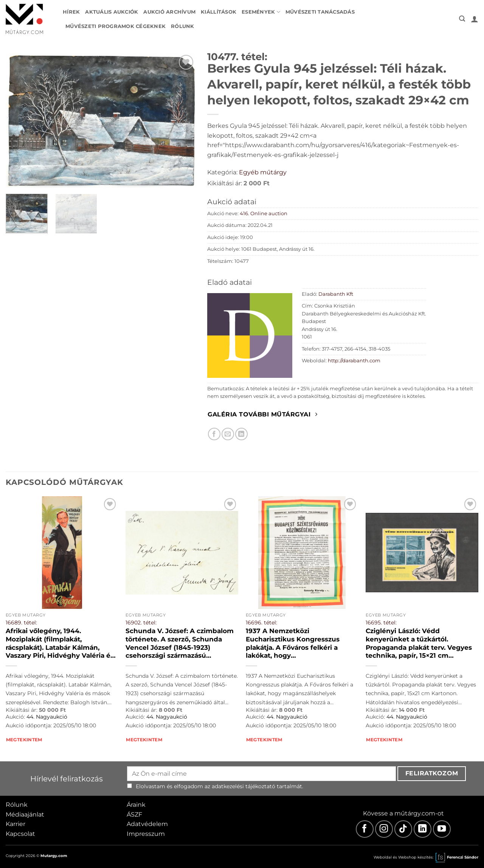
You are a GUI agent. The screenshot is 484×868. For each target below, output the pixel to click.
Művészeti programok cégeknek (116, 26)
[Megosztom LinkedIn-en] (241, 434)
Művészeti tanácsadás (320, 12)
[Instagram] (384, 829)
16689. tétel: (21, 623)
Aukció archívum (169, 12)
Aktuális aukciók (112, 12)
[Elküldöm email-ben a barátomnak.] (228, 434)
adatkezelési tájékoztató (244, 786)
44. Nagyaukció (47, 717)
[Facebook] (365, 829)
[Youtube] (442, 829)
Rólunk (183, 26)
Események (261, 12)
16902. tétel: (141, 623)
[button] (462, 19)
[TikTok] (403, 829)
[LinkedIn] (423, 829)
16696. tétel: (261, 623)
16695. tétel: (381, 623)
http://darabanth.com (354, 361)
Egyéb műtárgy (263, 172)
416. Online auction (264, 214)
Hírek (71, 12)
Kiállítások (219, 12)
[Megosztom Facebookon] (214, 434)
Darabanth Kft (336, 294)
